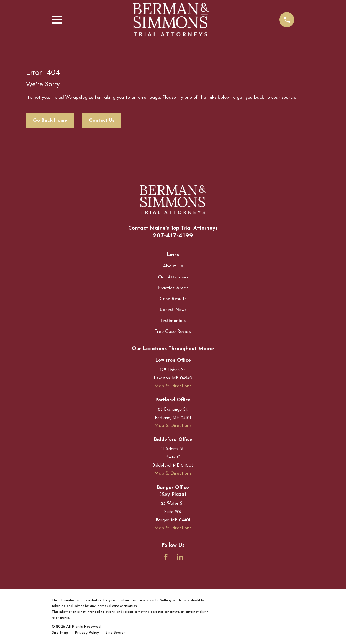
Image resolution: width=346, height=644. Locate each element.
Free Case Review (173, 332)
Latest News (173, 310)
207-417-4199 (173, 235)
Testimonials (173, 321)
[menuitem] (60, 633)
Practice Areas (173, 288)
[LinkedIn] (180, 557)
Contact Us (102, 120)
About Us (173, 266)
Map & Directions (173, 386)
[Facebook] (166, 557)
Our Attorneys (173, 277)
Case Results (173, 299)
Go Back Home (50, 120)
